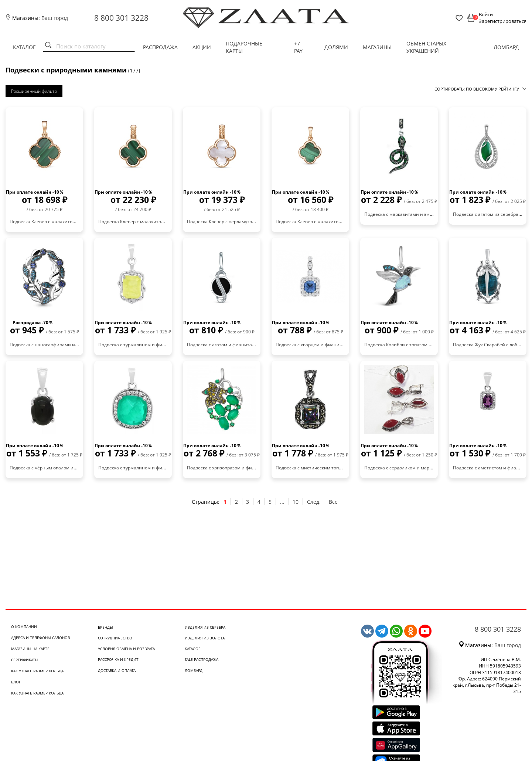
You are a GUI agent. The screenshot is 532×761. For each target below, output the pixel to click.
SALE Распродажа (202, 659)
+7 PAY (298, 47)
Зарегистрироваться (503, 21)
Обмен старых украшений (426, 47)
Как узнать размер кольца (37, 671)
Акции (202, 47)
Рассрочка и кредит (118, 659)
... (282, 502)
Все (333, 502)
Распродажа (160, 47)
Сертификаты (25, 660)
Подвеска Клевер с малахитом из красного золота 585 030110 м (79, 222)
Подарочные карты (244, 47)
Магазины (377, 47)
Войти (486, 14)
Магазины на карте (30, 649)
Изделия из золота (205, 638)
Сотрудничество (115, 638)
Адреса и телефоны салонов (40, 638)
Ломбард (506, 47)
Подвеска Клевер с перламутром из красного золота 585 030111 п (258, 222)
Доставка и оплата (117, 670)
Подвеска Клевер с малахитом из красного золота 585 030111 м (168, 222)
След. (314, 502)
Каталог (24, 47)
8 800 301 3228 (121, 18)
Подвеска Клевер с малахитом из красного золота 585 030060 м (345, 222)
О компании (24, 626)
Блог (16, 682)
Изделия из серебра (205, 627)
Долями (336, 47)
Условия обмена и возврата (126, 649)
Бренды (105, 627)
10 (296, 502)
